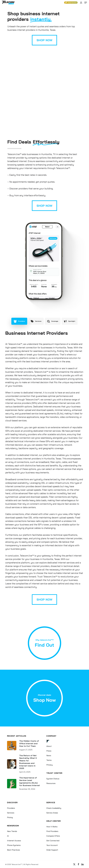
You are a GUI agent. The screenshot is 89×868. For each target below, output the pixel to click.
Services (11, 813)
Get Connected (53, 841)
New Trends (12, 831)
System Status (53, 779)
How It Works (52, 827)
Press (49, 751)
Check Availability (54, 808)
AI (8, 836)
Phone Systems (14, 845)
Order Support (52, 850)
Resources (51, 783)
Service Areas (52, 813)
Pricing (10, 817)
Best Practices (14, 850)
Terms (49, 760)
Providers (11, 808)
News (49, 755)
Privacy (49, 765)
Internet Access (14, 841)
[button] (86, 3)
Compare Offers (53, 836)
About (49, 746)
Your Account (52, 845)
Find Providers (52, 831)
